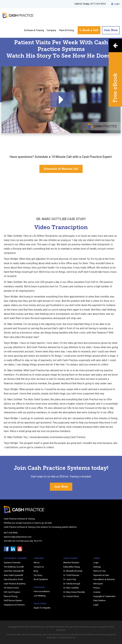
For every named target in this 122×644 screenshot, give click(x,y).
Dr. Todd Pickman (71, 575)
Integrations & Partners (14, 605)
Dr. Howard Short (71, 596)
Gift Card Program (12, 592)
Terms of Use (99, 571)
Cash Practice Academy (15, 584)
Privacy (96, 588)
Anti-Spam (98, 584)
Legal (96, 605)
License (97, 592)
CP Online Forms (11, 588)
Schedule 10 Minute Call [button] (61, 169)
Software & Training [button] (34, 30)
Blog (36, 571)
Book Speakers (41, 579)
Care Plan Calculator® (14, 571)
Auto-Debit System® (13, 575)
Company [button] (51, 30)
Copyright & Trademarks (104, 596)
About (37, 563)
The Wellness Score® (14, 567)
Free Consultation (42, 591)
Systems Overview (12, 563)
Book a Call (89, 30)
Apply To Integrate (42, 608)
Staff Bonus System (13, 600)
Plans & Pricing (66, 30)
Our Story (38, 575)
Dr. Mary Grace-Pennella (74, 592)
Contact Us (39, 567)
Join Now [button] (111, 30)
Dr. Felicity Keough (72, 584)
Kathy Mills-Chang (72, 567)
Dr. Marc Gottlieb (71, 588)
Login (115, 4)
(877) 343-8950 (90, 4)
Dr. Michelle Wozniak (73, 571)
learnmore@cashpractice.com (18, 537)
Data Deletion (99, 600)
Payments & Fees (101, 575)
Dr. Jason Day (70, 579)
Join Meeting (40, 596)
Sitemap (97, 567)
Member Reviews (71, 563)
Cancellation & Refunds (104, 579)
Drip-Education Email (13, 579)
